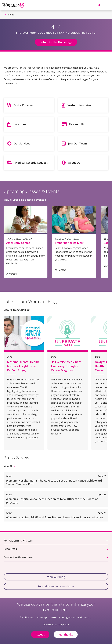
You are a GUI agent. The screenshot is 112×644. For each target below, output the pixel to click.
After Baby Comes (18, 243)
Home (11, 15)
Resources (10, 549)
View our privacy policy (56, 627)
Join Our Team (77, 143)
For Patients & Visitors (18, 541)
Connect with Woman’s (19, 557)
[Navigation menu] (106, 5)
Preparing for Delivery (69, 243)
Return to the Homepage (56, 42)
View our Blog (56, 577)
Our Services (22, 143)
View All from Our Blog (17, 310)
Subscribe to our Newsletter (56, 586)
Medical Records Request (31, 163)
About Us (74, 163)
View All (8, 466)
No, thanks (66, 637)
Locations (20, 124)
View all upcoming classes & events (24, 200)
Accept (40, 637)
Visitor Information (80, 105)
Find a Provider (23, 105)
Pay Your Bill (77, 124)
